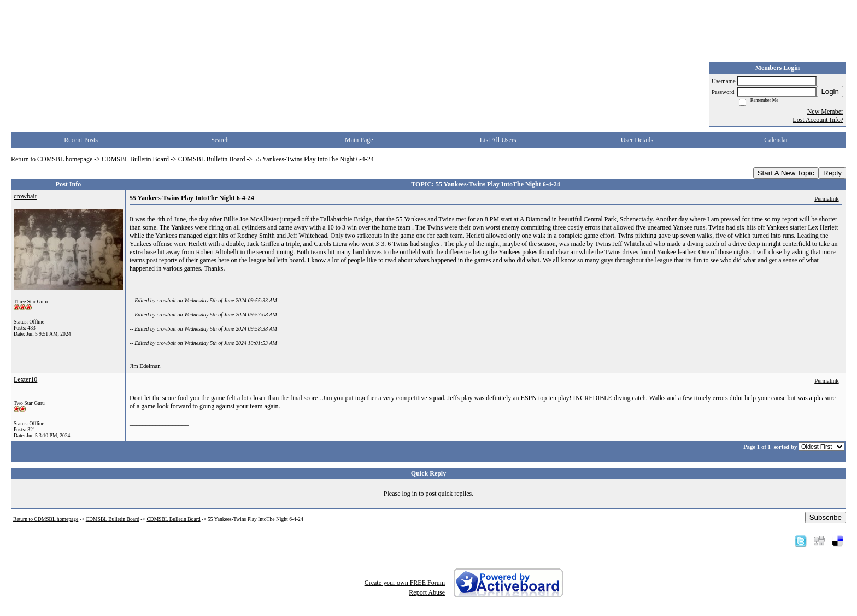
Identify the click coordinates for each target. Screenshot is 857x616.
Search (220, 140)
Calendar (776, 140)
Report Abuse (427, 592)
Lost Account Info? (818, 120)
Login (830, 92)
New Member (825, 112)
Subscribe (826, 517)
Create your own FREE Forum (405, 583)
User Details (637, 140)
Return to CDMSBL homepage (52, 159)
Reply (832, 173)
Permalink (826, 198)
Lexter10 (25, 379)
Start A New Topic (786, 173)
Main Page (359, 140)
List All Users (498, 140)
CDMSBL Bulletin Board (135, 159)
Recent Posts (81, 140)
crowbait (25, 196)
